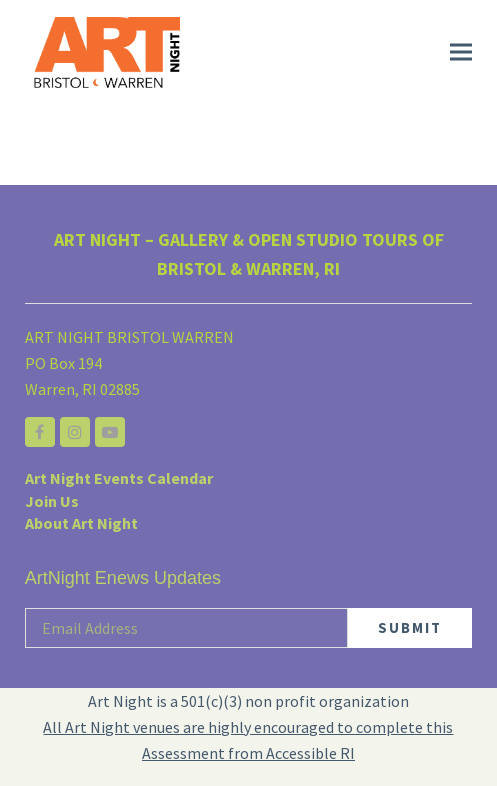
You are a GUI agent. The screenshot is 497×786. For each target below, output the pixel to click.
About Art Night (81, 523)
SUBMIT (410, 627)
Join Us (52, 501)
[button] (461, 52)
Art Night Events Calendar (119, 478)
